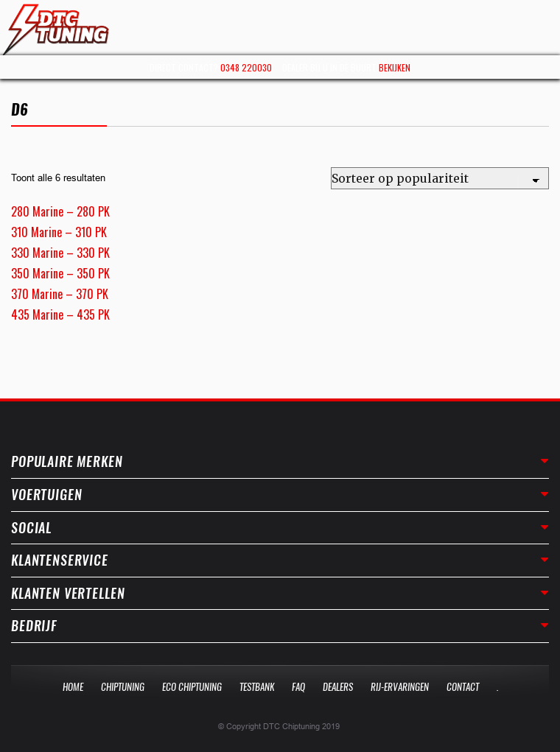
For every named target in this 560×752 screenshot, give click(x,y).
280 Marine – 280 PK (60, 211)
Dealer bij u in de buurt (346, 67)
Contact (463, 687)
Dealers (338, 687)
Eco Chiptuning (192, 687)
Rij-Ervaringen (400, 687)
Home (73, 687)
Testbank (257, 687)
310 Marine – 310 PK (59, 232)
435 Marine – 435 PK (60, 314)
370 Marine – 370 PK (60, 294)
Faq (298, 687)
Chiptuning (123, 687)
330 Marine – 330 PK (60, 253)
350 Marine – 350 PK (60, 273)
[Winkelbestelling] (440, 178)
